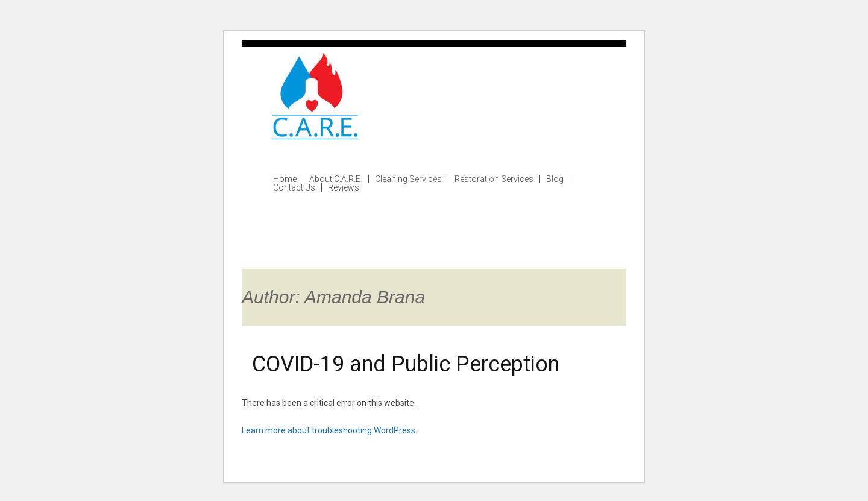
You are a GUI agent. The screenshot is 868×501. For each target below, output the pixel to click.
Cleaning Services (408, 179)
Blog (555, 179)
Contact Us (294, 187)
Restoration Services (494, 179)
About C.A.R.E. (336, 179)
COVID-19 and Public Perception (406, 364)
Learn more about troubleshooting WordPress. (329, 430)
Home (285, 179)
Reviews (344, 187)
